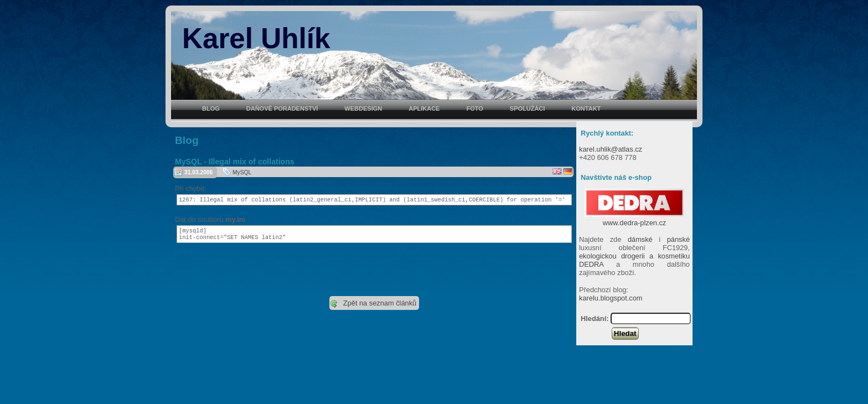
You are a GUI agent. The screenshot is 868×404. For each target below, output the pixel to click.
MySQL (242, 172)
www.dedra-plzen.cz (634, 219)
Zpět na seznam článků (380, 306)
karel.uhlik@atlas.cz (611, 149)
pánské (678, 239)
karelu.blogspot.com (611, 298)
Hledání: (595, 318)
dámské (640, 239)
